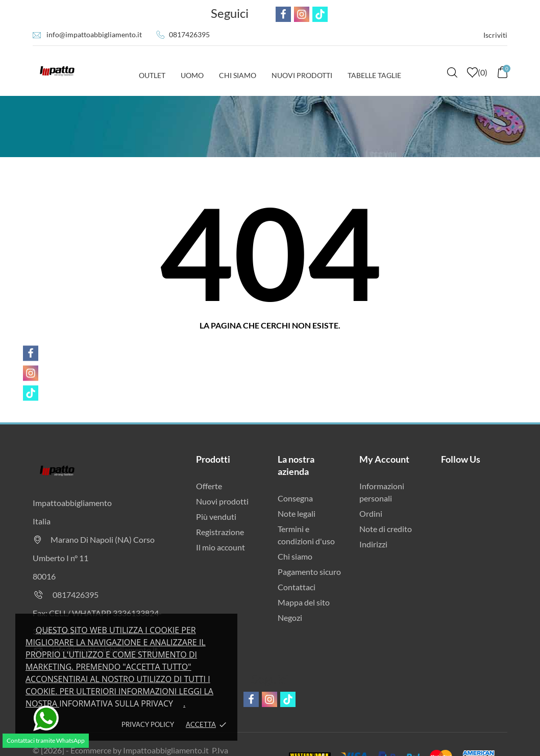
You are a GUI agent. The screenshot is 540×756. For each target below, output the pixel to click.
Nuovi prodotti (222, 501)
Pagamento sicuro (309, 572)
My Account (384, 459)
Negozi (290, 618)
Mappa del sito (304, 602)
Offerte (209, 486)
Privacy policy (148, 724)
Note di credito (386, 529)
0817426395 (189, 34)
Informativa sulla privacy (116, 703)
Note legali (297, 513)
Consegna (295, 498)
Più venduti (216, 516)
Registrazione (220, 532)
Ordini (371, 513)
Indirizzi (373, 544)
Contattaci (297, 587)
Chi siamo (295, 556)
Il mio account (220, 547)
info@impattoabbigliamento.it (94, 34)
